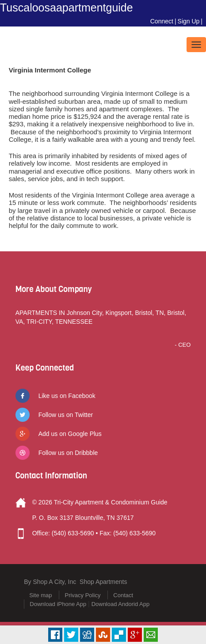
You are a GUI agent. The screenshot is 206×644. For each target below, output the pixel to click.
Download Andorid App (121, 604)
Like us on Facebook (67, 396)
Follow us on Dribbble (68, 453)
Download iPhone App (58, 604)
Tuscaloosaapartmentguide (67, 8)
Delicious (119, 635)
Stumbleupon (103, 635)
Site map (40, 595)
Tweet (71, 635)
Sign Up (189, 21)
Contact (123, 595)
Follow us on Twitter (66, 415)
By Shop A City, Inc (50, 582)
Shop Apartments (103, 582)
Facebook (55, 635)
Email (151, 635)
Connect (162, 21)
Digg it (87, 635)
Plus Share (135, 635)
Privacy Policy (82, 595)
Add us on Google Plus (70, 434)
